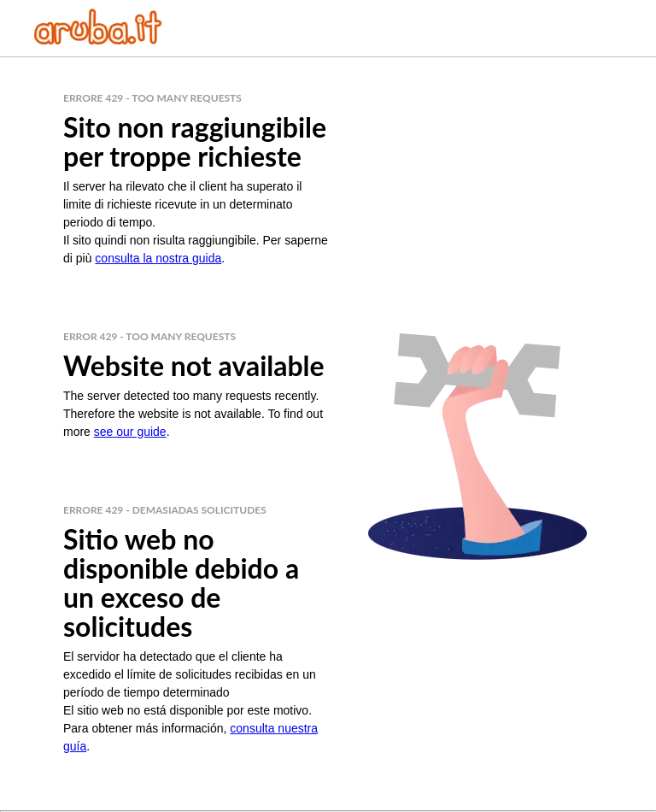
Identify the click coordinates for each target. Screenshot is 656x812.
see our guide (130, 432)
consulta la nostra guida (158, 258)
